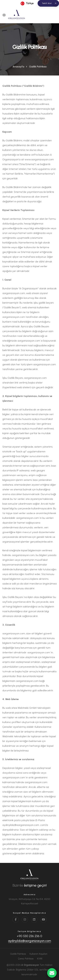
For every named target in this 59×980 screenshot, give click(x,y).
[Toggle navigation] (4, 15)
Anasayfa (18, 67)
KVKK (40, 959)
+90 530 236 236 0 (29, 936)
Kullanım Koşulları (38, 954)
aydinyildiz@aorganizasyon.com (29, 941)
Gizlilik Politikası (18, 954)
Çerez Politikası (26, 959)
